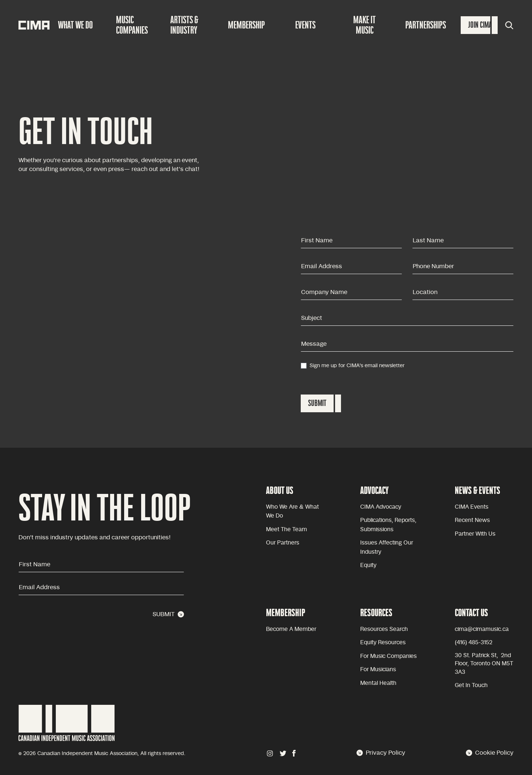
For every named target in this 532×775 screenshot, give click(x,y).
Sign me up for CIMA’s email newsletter (357, 366)
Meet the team (287, 530)
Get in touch (471, 685)
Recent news (472, 520)
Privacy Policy (381, 753)
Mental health (378, 683)
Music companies (132, 25)
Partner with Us (475, 534)
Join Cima (480, 25)
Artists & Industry (184, 25)
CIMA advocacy (381, 507)
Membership (246, 25)
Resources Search (384, 629)
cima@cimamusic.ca (482, 629)
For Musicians (378, 670)
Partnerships (426, 25)
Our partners (283, 543)
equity (368, 565)
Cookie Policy (490, 753)
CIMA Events (472, 507)
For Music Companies (388, 656)
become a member (291, 629)
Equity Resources (383, 643)
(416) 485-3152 (474, 643)
